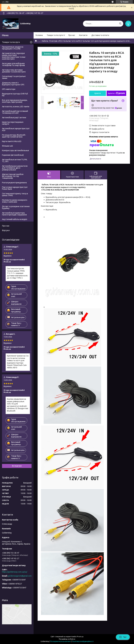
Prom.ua (80, 637)
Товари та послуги (55, 35)
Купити (98, 93)
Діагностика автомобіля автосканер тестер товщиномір (13, 176)
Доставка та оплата (100, 35)
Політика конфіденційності (83, 641)
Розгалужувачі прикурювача (14, 183)
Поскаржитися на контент (61, 641)
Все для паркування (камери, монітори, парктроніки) (15, 101)
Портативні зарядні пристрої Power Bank (15, 188)
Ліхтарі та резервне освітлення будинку (16, 207)
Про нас (72, 35)
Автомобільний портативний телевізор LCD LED (15, 112)
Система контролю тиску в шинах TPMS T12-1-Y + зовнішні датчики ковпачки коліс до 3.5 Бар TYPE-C (17, 273)
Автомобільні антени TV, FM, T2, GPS (15, 160)
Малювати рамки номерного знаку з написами (15, 201)
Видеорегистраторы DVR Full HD (15, 95)
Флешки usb (7, 146)
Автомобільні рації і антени (14, 118)
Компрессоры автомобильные (16, 150)
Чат (123, 637)
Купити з (116, 93)
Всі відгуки (17, 466)
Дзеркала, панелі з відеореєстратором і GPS (13, 84)
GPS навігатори (9, 89)
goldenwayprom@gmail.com (20, 576)
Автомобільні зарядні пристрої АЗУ (16, 129)
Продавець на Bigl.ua (67, 639)
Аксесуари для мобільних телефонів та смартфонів (13, 64)
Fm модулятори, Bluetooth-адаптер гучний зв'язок (14, 136)
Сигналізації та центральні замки (14, 77)
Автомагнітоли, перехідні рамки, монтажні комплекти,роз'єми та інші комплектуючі (14, 56)
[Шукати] (120, 24)
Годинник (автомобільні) (13, 155)
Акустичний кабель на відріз (15, 219)
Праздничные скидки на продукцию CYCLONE (13, 48)
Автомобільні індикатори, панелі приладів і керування (14, 214)
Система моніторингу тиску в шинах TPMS (15, 194)
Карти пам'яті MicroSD (12, 141)
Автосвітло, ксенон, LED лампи (16, 107)
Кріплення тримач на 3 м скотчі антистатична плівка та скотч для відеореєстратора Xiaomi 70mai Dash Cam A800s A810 (18, 362)
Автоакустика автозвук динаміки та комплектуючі (14, 71)
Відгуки (6, 230)
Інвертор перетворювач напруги (13, 123)
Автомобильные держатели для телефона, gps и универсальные (15, 168)
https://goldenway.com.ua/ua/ (15, 572)
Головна (39, 35)
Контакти (83, 35)
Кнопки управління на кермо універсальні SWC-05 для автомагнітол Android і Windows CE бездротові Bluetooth (18, 405)
